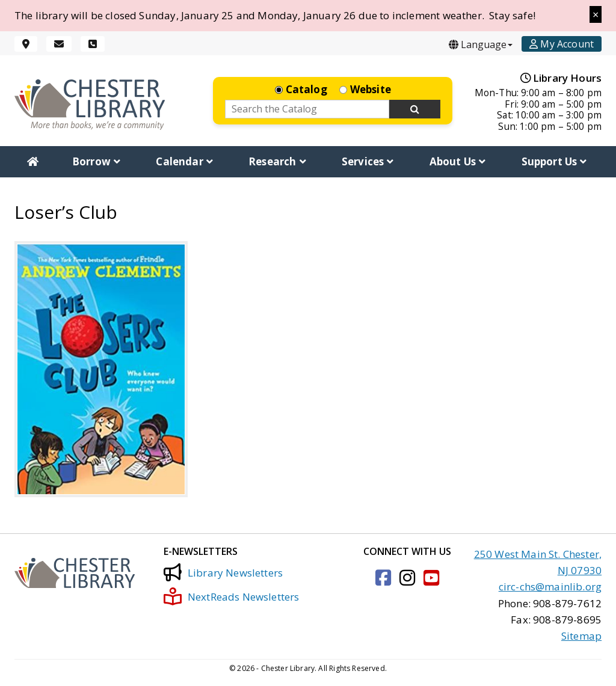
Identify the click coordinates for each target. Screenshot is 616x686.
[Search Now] (415, 109)
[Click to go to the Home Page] (90, 104)
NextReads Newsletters (232, 596)
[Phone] (93, 44)
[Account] (562, 44)
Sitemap (581, 636)
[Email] (59, 44)
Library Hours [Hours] (561, 78)
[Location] (26, 44)
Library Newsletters (223, 572)
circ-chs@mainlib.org (550, 586)
